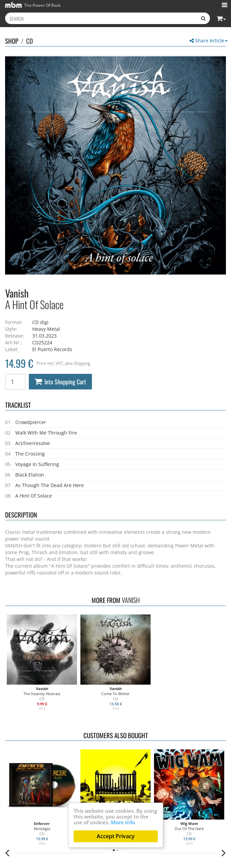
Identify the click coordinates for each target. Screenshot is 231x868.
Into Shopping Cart (60, 382)
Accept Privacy (116, 836)
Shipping (82, 363)
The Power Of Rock (33, 5)
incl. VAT (55, 363)
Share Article (209, 41)
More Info (123, 822)
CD (30, 41)
